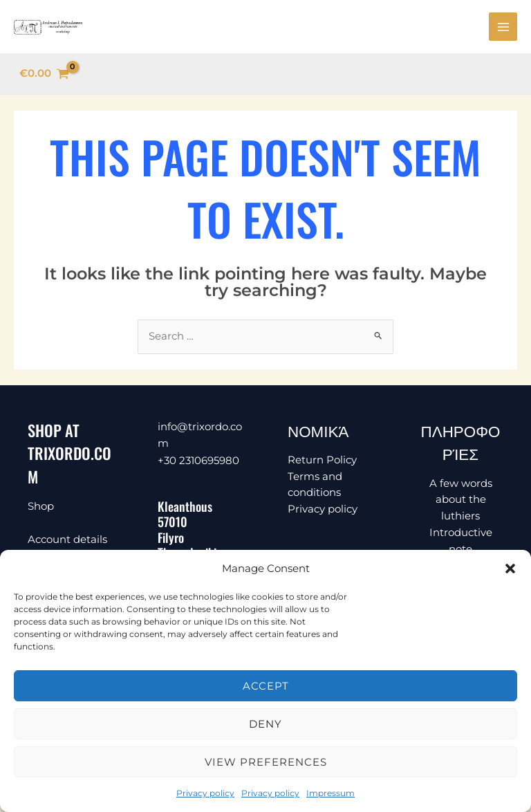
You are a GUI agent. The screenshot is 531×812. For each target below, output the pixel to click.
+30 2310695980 (198, 462)
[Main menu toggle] (503, 28)
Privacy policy (205, 793)
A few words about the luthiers (461, 502)
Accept (266, 686)
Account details (67, 542)
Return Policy (322, 462)
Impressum (330, 793)
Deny (265, 724)
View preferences (266, 762)
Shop (41, 509)
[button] (510, 569)
